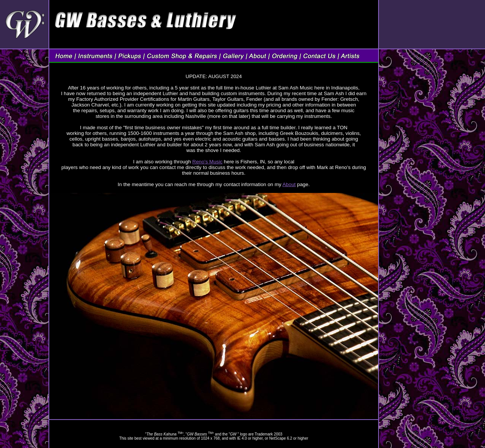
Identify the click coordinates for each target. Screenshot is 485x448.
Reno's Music (208, 162)
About (289, 184)
